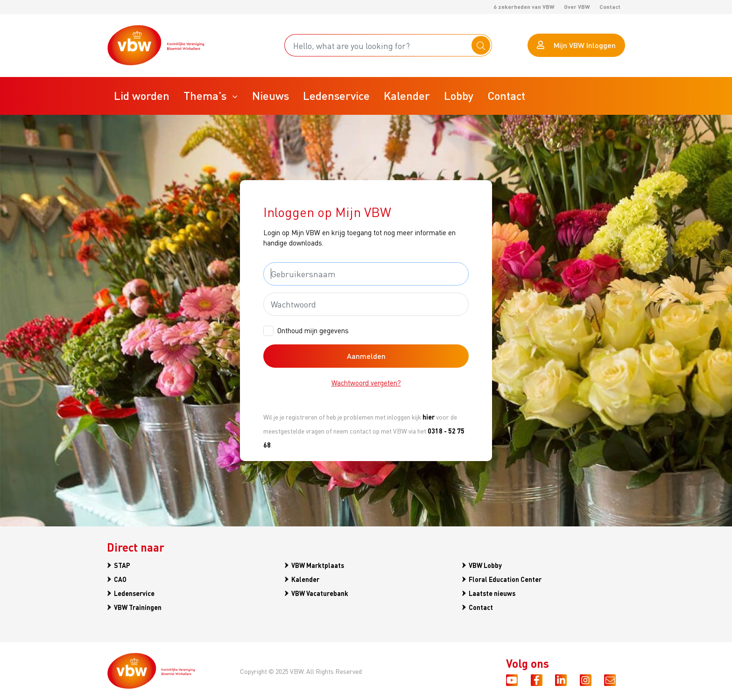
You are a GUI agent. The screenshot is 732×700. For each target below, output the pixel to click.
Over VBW (577, 7)
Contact (610, 7)
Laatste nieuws (492, 593)
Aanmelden (366, 356)
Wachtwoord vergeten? (366, 383)
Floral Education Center (505, 579)
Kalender (305, 579)
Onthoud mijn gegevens (313, 330)
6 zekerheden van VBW (524, 7)
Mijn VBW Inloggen (576, 45)
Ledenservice (134, 593)
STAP (122, 565)
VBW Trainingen (138, 607)
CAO (120, 579)
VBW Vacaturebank (320, 593)
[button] (211, 96)
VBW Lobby (485, 565)
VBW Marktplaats (318, 565)
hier (429, 417)
